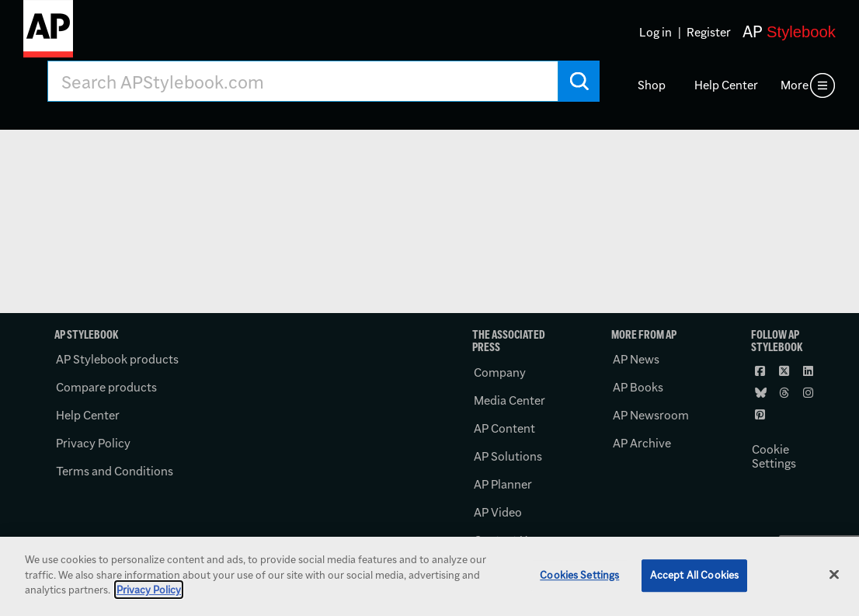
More (795, 85)
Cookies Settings (579, 575)
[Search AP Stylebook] (303, 81)
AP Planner (503, 484)
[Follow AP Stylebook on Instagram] (810, 392)
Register (709, 32)
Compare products (106, 387)
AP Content (504, 428)
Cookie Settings (774, 457)
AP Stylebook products (117, 359)
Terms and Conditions (115, 471)
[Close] (834, 575)
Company (500, 372)
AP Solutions (508, 456)
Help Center (726, 85)
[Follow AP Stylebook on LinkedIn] (810, 371)
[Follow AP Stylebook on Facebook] (762, 371)
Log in (656, 32)
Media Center (509, 400)
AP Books (638, 387)
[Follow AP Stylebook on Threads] (786, 392)
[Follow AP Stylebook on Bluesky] (762, 392)
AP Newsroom (651, 415)
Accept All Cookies (694, 575)
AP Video (498, 512)
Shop (652, 85)
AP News (636, 359)
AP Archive (642, 443)
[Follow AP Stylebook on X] (786, 371)
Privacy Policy (93, 443)
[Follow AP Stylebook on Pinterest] (762, 414)
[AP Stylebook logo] (48, 35)
